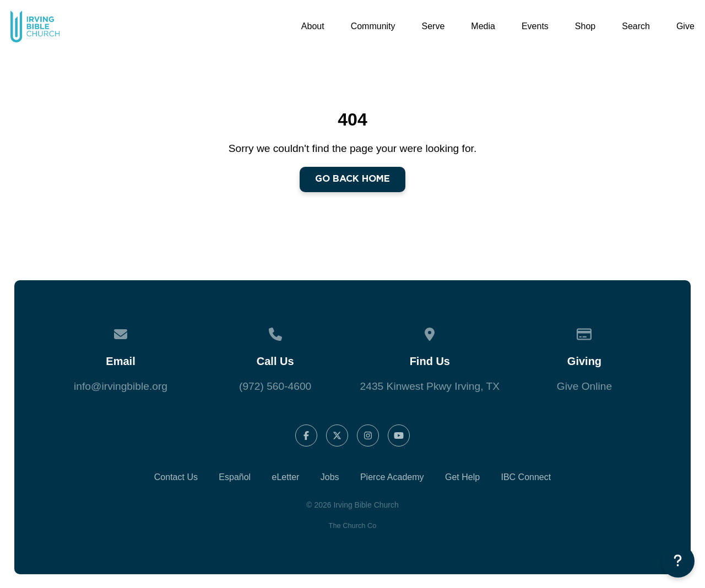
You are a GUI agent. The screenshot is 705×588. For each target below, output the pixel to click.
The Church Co (353, 526)
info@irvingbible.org (121, 386)
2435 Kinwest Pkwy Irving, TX (430, 386)
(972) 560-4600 (275, 386)
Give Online (584, 386)
